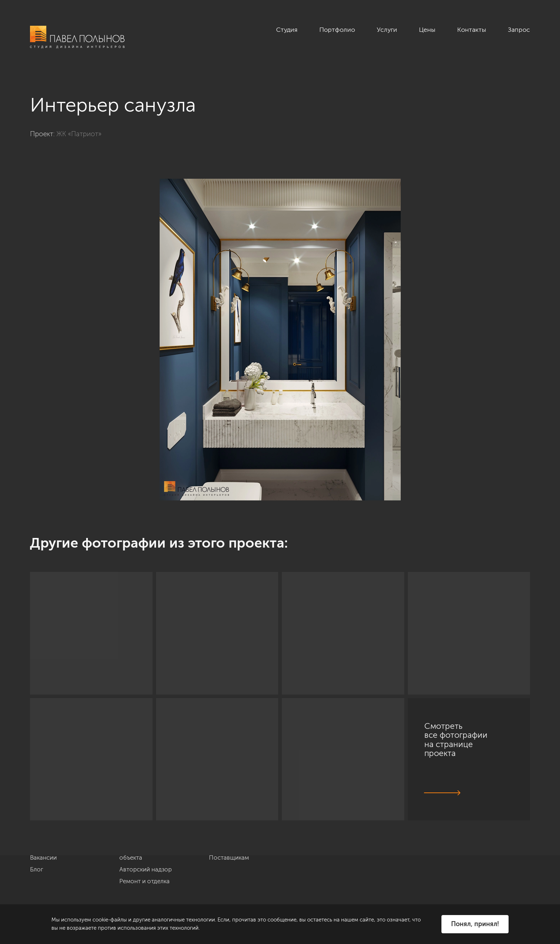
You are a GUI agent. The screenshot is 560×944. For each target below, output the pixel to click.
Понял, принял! (475, 924)
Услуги (387, 30)
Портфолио (337, 30)
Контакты (472, 30)
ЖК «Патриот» (79, 134)
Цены (427, 30)
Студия (287, 30)
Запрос (519, 30)
